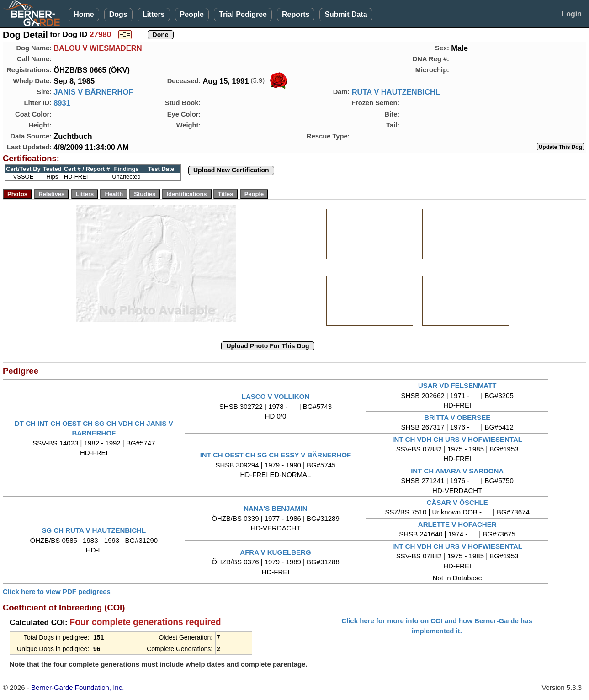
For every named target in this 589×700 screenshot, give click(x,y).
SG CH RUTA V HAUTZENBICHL (94, 530)
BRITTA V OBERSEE (457, 417)
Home (84, 14)
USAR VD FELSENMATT (457, 385)
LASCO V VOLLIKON (276, 396)
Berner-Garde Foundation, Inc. (77, 687)
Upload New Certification (231, 170)
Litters (154, 14)
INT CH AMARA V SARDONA (457, 471)
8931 (62, 103)
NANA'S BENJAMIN (275, 508)
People (192, 14)
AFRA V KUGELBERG (275, 552)
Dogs (118, 14)
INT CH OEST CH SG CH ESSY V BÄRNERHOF (276, 455)
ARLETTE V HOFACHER (457, 524)
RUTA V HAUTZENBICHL (396, 92)
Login (572, 14)
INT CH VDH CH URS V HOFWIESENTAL (457, 439)
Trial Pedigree (243, 14)
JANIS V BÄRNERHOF (93, 92)
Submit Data (346, 14)
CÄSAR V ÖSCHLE (457, 502)
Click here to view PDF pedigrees (57, 591)
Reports (296, 14)
